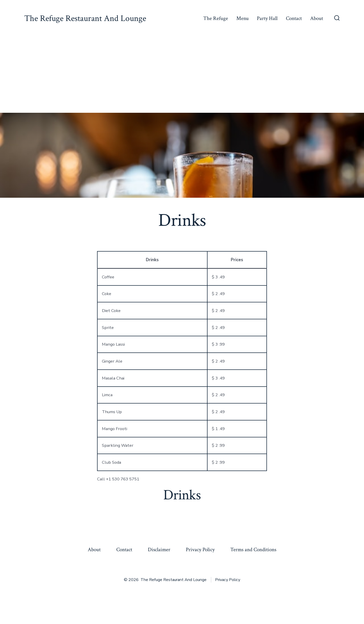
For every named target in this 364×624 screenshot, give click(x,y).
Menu (243, 18)
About (317, 18)
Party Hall (267, 18)
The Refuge (216, 18)
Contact (294, 18)
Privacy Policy (200, 550)
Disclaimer (159, 550)
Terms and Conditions (253, 550)
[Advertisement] (182, 75)
